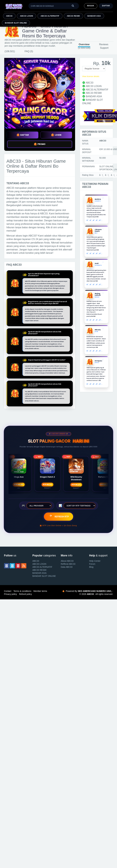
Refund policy (26, 594)
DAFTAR (23, 135)
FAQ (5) (29, 51)
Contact (8, 591)
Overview (84, 44)
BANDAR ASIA (94, 16)
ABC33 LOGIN (26, 16)
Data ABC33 (67, 567)
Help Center (95, 561)
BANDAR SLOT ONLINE (16, 23)
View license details (91, 76)
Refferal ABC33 (68, 564)
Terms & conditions (22, 591)
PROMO (40, 144)
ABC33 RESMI (73, 16)
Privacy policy (11, 594)
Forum (92, 564)
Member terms (40, 591)
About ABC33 (67, 561)
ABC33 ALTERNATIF (50, 16)
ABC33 (9, 16)
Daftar (106, 6)
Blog (91, 567)
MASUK (91, 6)
